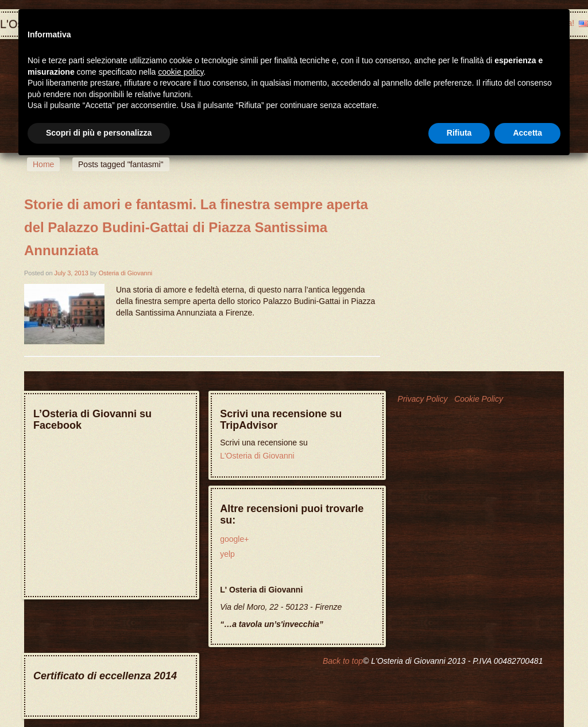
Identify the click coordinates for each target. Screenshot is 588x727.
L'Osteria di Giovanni (257, 456)
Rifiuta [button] (459, 133)
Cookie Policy (479, 399)
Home (43, 164)
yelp (227, 554)
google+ (234, 539)
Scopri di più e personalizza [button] (99, 133)
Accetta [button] (527, 133)
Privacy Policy (422, 399)
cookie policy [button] (181, 72)
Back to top (343, 661)
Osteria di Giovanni (126, 273)
